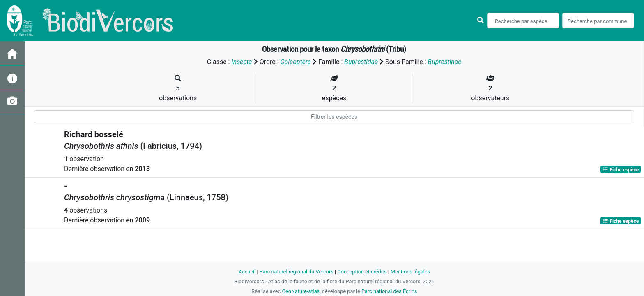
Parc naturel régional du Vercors (296, 272)
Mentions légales (411, 272)
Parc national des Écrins (390, 291)
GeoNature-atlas (300, 291)
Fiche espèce (620, 169)
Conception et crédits (362, 272)
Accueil (246, 272)
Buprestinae (445, 62)
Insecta (241, 62)
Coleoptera (296, 62)
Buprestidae (361, 62)
